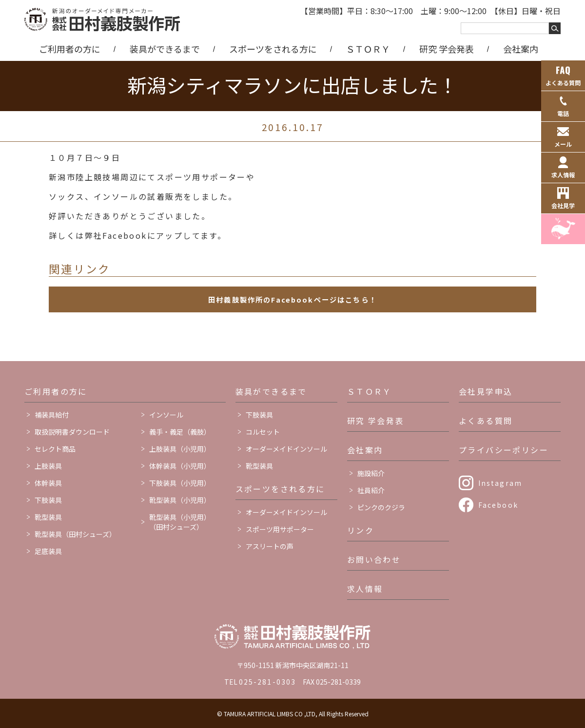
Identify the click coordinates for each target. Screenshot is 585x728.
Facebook (498, 505)
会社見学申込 (486, 391)
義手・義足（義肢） (180, 432)
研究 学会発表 (447, 49)
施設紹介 (371, 473)
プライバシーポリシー (504, 450)
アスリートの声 (270, 546)
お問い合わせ (374, 559)
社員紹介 (371, 490)
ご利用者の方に (70, 49)
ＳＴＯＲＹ (368, 49)
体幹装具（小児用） (180, 466)
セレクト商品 (55, 449)
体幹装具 (48, 483)
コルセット (263, 432)
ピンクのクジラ (381, 507)
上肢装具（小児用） (180, 449)
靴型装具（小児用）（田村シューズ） (180, 522)
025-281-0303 (267, 682)
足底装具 (48, 551)
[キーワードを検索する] (555, 28)
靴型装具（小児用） (180, 500)
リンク (361, 530)
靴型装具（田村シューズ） (75, 534)
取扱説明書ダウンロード (72, 432)
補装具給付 (52, 415)
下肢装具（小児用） (180, 483)
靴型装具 (48, 517)
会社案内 (521, 49)
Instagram (500, 483)
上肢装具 (48, 466)
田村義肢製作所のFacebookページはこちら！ (292, 299)
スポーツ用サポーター (280, 529)
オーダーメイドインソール (286, 449)
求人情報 (365, 589)
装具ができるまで (165, 49)
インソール (166, 415)
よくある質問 (486, 421)
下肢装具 (48, 500)
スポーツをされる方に (273, 49)
